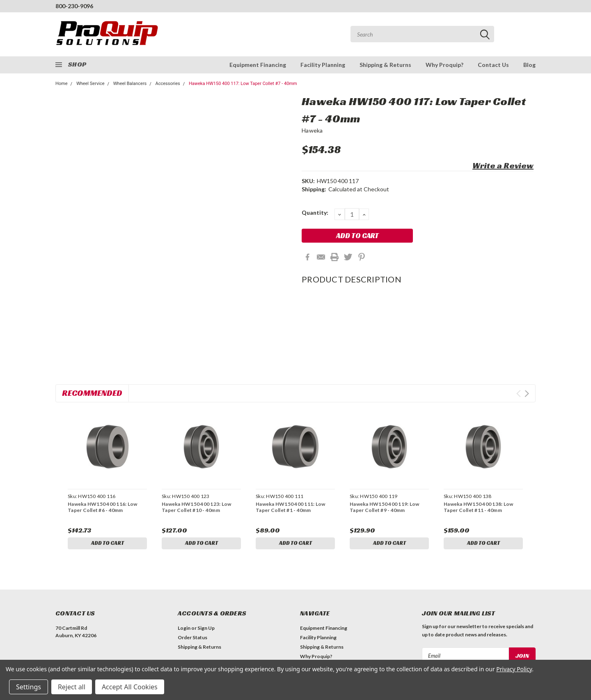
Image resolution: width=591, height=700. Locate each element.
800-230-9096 (74, 6)
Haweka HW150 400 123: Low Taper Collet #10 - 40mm (196, 507)
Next (527, 394)
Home (62, 84)
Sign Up (206, 630)
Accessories (168, 84)
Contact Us (493, 65)
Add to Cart (108, 544)
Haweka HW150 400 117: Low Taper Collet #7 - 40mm (243, 84)
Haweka (312, 130)
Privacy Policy (514, 669)
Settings (29, 687)
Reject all (72, 687)
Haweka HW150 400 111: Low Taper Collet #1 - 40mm (290, 507)
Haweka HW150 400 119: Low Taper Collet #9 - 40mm (384, 507)
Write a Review (503, 165)
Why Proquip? (444, 65)
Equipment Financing (258, 65)
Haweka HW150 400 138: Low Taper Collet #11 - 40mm (478, 507)
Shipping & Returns (385, 65)
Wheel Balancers (130, 84)
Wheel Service (90, 84)
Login (184, 630)
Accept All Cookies (130, 687)
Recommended (92, 393)
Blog (529, 65)
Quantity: (315, 212)
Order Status (192, 639)
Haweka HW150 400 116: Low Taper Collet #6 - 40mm (102, 507)
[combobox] (422, 34)
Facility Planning (323, 65)
